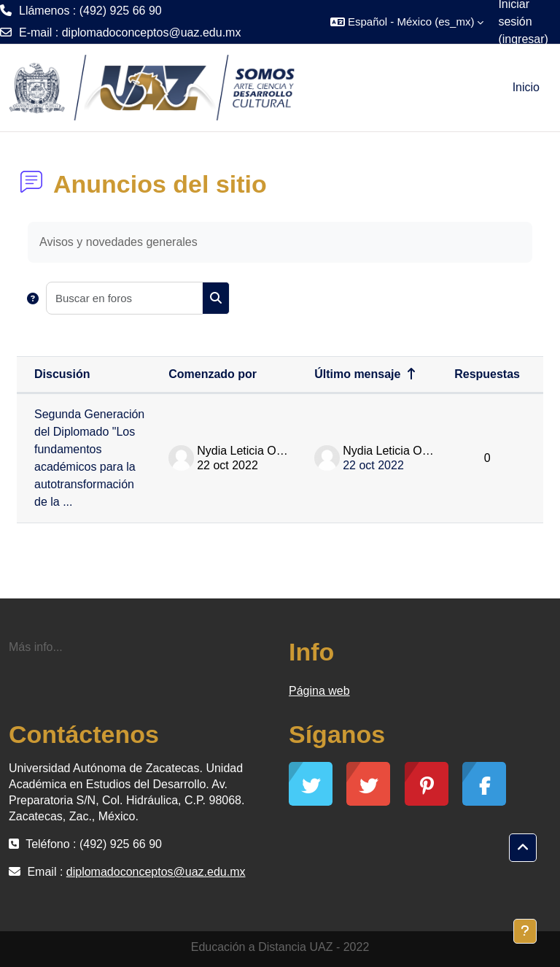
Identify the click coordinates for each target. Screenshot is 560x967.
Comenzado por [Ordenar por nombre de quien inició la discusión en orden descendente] (213, 374)
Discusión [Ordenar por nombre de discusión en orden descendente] (62, 374)
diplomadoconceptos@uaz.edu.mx (152, 32)
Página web (319, 691)
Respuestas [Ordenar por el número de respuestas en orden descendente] (487, 374)
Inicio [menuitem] (526, 87)
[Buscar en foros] (125, 298)
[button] (407, 22)
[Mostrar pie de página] (525, 931)
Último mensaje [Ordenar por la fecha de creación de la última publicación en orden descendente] (357, 374)
